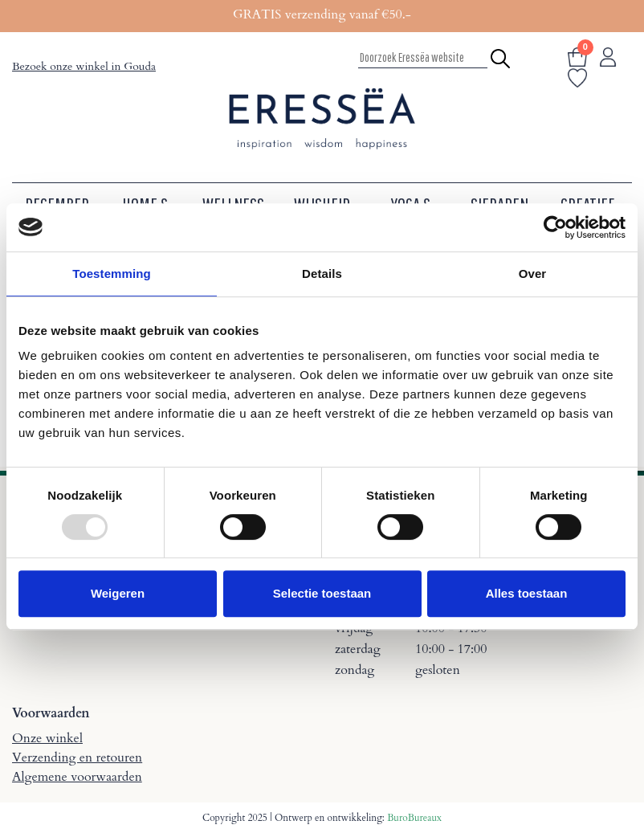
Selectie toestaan (322, 593)
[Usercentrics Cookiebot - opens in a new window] (555, 227)
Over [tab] (533, 274)
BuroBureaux (414, 818)
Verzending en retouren (77, 757)
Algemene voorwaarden (77, 777)
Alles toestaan (527, 593)
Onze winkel (47, 738)
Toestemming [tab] (112, 274)
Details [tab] (322, 274)
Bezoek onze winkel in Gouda (84, 66)
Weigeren (118, 593)
